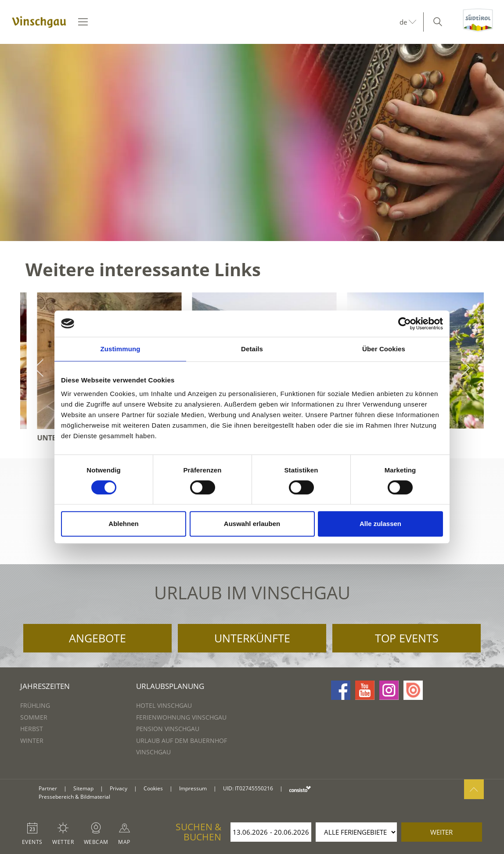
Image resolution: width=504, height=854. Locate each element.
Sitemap (83, 788)
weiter (441, 832)
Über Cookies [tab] (384, 349)
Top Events (407, 638)
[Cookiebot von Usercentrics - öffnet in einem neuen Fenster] (405, 324)
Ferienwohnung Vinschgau (181, 717)
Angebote (97, 638)
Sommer (34, 717)
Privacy (119, 788)
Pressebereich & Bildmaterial (74, 797)
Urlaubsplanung (170, 686)
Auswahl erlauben (252, 524)
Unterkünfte (252, 638)
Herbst (32, 729)
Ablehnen (123, 524)
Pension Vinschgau (168, 729)
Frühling (35, 705)
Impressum (193, 788)
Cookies (153, 788)
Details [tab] (252, 349)
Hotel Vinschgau (164, 705)
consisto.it (300, 789)
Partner (48, 788)
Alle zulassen (380, 524)
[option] (252, 142)
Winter (32, 740)
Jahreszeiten (45, 686)
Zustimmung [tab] (121, 349)
